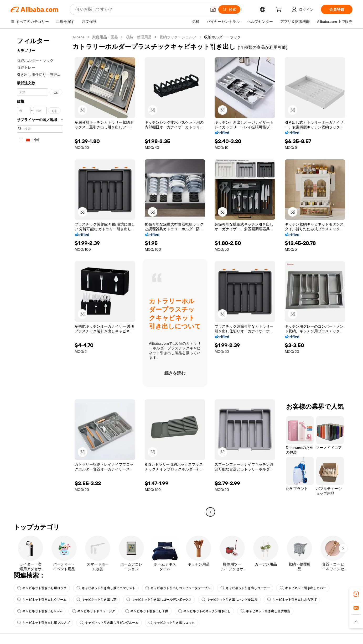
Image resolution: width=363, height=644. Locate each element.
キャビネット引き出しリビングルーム (109, 623)
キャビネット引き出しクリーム (42, 600)
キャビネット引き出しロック (172, 623)
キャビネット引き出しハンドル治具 (229, 600)
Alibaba (78, 37)
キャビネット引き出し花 (96, 600)
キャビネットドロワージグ (94, 611)
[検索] (229, 9)
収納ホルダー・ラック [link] (222, 37)
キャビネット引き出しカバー (303, 588)
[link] (356, 594)
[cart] (280, 10)
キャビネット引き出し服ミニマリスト (106, 588)
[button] (213, 9)
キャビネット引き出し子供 (147, 611)
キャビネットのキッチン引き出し (204, 611)
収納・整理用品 (139, 37)
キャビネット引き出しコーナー (245, 588)
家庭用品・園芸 (105, 37)
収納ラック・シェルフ (178, 37)
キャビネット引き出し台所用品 (265, 611)
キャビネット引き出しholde (40, 611)
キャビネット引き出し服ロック (42, 588)
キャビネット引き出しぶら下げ (292, 600)
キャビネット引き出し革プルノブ (43, 623)
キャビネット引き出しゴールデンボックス (159, 600)
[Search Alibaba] (140, 9)
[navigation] (40, 275)
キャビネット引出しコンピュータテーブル (178, 588)
